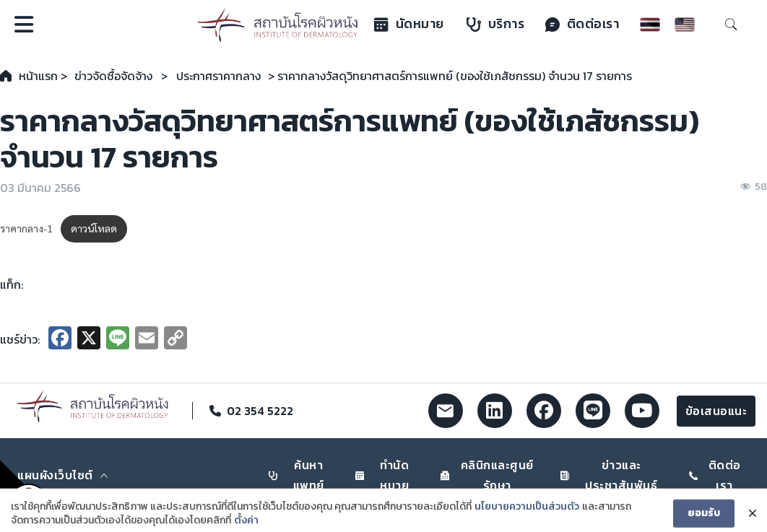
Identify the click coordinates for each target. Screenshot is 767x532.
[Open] (24, 25)
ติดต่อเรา (582, 24)
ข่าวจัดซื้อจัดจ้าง (113, 76)
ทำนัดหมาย (382, 475)
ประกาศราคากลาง (218, 76)
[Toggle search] (731, 25)
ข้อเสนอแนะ (716, 411)
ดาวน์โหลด (94, 228)
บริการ (496, 24)
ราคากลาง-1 (26, 228)
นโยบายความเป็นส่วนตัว (527, 515)
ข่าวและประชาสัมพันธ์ (609, 475)
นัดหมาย (409, 24)
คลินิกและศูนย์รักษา (487, 475)
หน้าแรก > (43, 76)
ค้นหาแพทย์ (296, 475)
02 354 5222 (260, 411)
